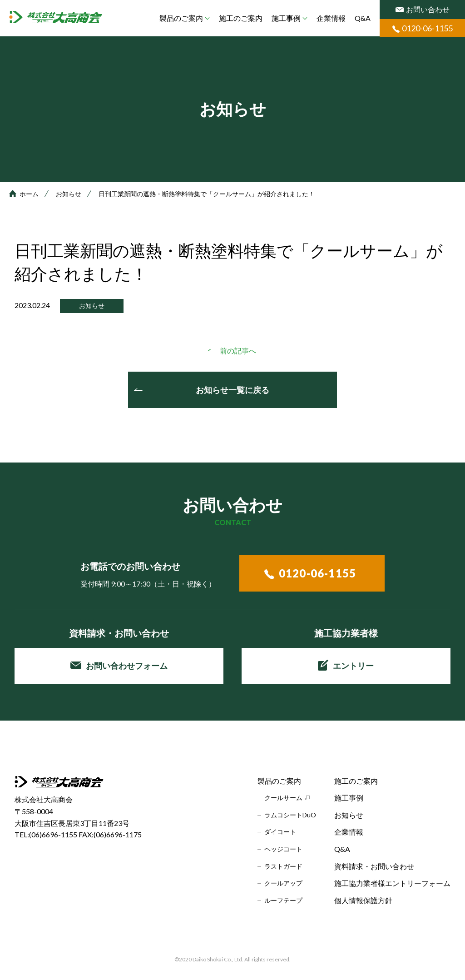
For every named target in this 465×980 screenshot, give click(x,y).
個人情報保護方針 (363, 900)
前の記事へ (238, 351)
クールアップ (283, 883)
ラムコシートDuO (290, 815)
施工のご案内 (241, 18)
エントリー (346, 665)
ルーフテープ (283, 900)
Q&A (363, 18)
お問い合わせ (423, 9)
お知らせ (69, 194)
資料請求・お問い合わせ (374, 866)
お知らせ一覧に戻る (232, 390)
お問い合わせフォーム (119, 666)
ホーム (29, 194)
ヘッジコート (283, 849)
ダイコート (280, 832)
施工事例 (286, 18)
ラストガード (283, 866)
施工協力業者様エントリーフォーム (392, 883)
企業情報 (331, 18)
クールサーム (283, 798)
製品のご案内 (181, 18)
